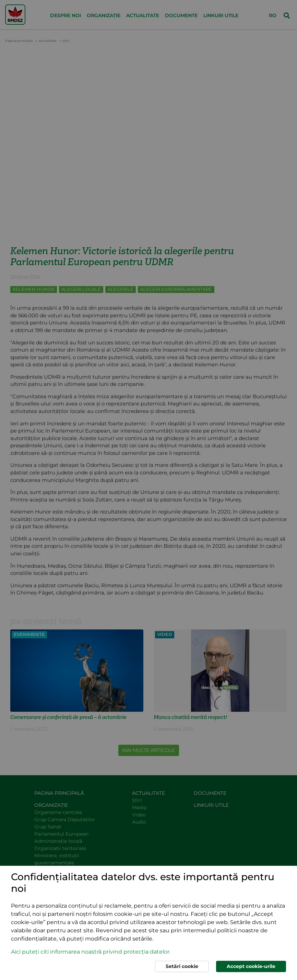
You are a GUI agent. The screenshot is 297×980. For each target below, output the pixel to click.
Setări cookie (182, 966)
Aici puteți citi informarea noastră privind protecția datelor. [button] (91, 952)
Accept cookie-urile (251, 966)
